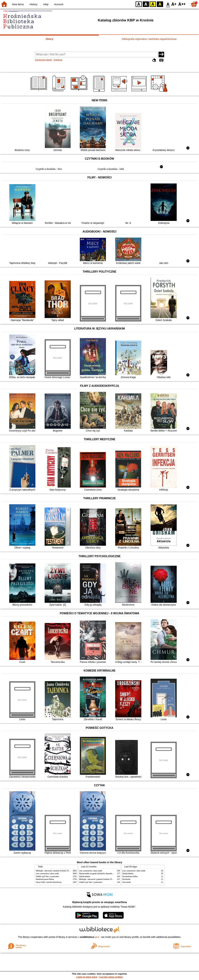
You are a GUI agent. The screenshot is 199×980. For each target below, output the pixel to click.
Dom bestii (127, 882)
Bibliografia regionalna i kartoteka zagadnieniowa (149, 39)
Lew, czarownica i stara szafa (47, 874)
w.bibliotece (89, 937)
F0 (168, 4)
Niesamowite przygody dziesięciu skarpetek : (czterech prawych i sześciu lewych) (111, 874)
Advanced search (43, 60)
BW (146, 4)
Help (46, 4)
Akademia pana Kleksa (45, 879)
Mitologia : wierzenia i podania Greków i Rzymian (55, 871)
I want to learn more (87, 977)
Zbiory (49, 39)
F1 (174, 4)
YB (153, 4)
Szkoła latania (85, 877)
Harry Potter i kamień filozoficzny (49, 882)
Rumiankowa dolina (130, 877)
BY (160, 4)
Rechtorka (126, 879)
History (34, 4)
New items (18, 4)
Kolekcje (58, 60)
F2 (182, 4)
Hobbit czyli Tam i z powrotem (47, 877)
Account (59, 4)
